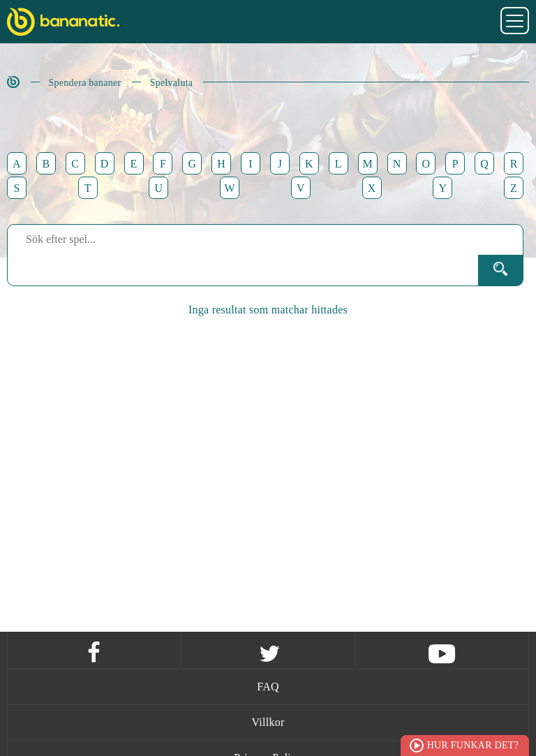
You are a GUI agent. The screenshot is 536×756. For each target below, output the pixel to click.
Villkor (268, 722)
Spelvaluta (172, 83)
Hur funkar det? (473, 745)
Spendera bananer (85, 83)
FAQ (268, 687)
